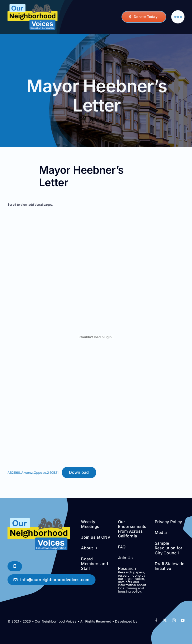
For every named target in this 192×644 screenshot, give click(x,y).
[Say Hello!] (51, 580)
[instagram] (174, 620)
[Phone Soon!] (15, 566)
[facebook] (156, 620)
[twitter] (165, 620)
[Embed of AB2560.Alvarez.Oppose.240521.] (96, 337)
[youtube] (183, 620)
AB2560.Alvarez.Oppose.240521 (33, 473)
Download (79, 472)
